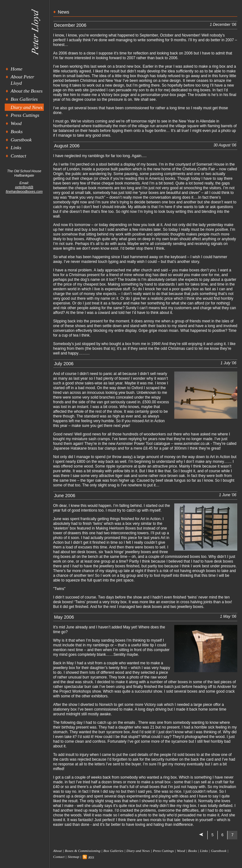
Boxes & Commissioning (83, 851)
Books (17, 131)
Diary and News (27, 107)
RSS (88, 857)
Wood (16, 123)
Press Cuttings (25, 115)
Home (17, 69)
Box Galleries (24, 99)
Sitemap (74, 857)
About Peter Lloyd (23, 80)
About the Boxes (27, 91)
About (58, 851)
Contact (18, 156)
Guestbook (21, 140)
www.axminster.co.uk (192, 444)
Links (16, 148)
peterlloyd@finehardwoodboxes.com (24, 189)
